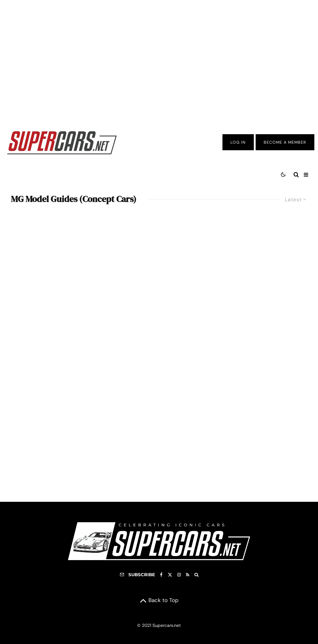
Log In (238, 142)
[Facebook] (161, 575)
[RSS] (188, 575)
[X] (170, 575)
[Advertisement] (159, 59)
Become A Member (285, 142)
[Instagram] (179, 575)
